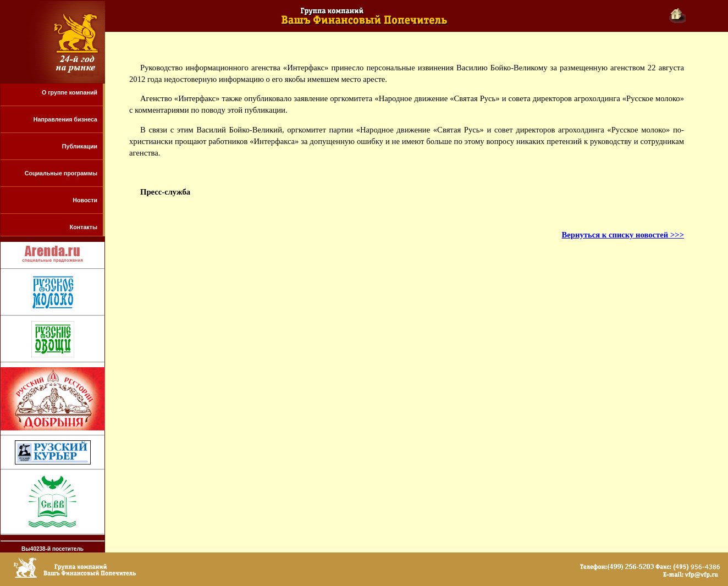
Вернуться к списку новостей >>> (623, 235)
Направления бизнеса (65, 119)
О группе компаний (70, 92)
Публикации (80, 146)
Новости (85, 200)
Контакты (84, 227)
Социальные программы (61, 173)
